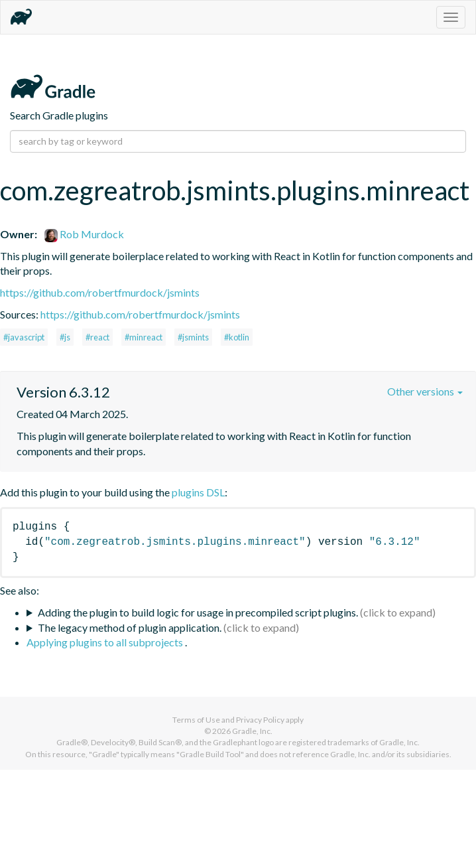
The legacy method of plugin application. (130, 627)
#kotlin (237, 337)
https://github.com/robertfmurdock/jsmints (100, 292)
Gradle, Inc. (252, 731)
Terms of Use (196, 720)
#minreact (144, 337)
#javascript (24, 337)
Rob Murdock (84, 234)
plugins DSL (198, 492)
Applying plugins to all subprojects (106, 642)
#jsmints (193, 337)
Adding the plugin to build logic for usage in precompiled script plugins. (198, 612)
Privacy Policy (260, 720)
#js (65, 337)
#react (97, 337)
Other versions (425, 391)
